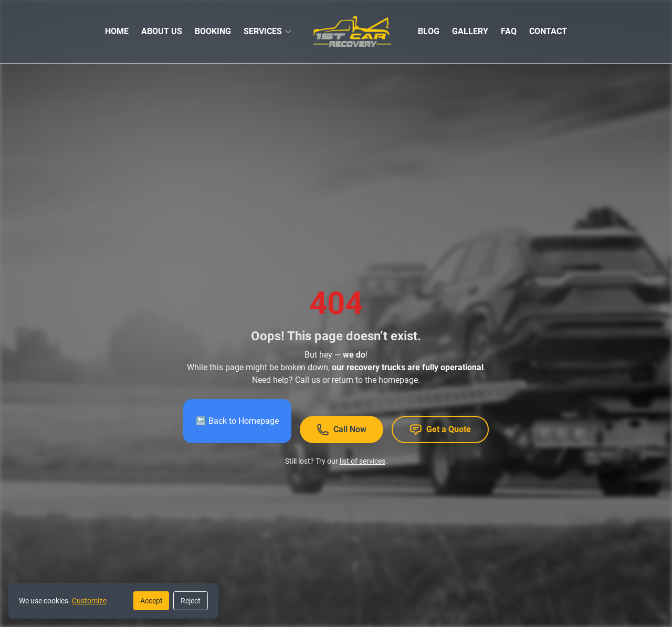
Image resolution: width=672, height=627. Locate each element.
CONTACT (548, 31)
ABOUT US (162, 31)
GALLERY (470, 31)
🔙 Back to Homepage (237, 421)
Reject (191, 601)
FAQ (509, 31)
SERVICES (263, 31)
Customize (89, 601)
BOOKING (213, 31)
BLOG (429, 31)
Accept (151, 601)
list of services (363, 461)
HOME (117, 31)
